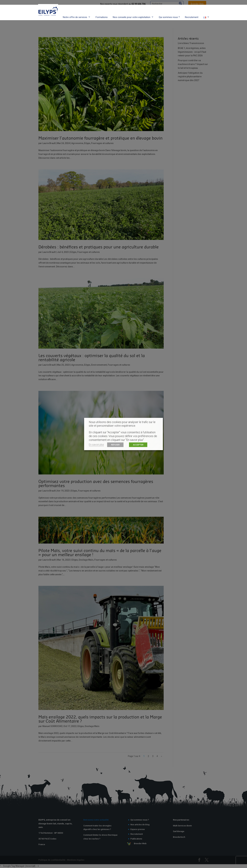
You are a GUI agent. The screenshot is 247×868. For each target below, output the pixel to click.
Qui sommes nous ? (169, 12)
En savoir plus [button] (96, 445)
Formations (102, 12)
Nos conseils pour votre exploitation (132, 12)
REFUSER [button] (115, 445)
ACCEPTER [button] (138, 445)
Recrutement (192, 12)
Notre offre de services (75, 12)
